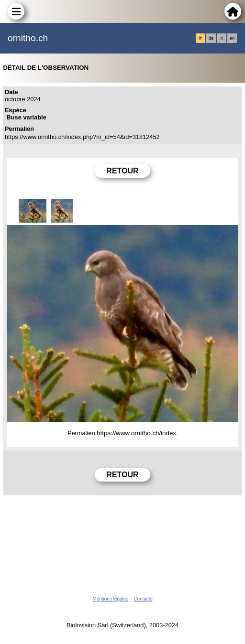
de (211, 38)
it (222, 38)
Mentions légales (110, 599)
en (232, 38)
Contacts (143, 599)
